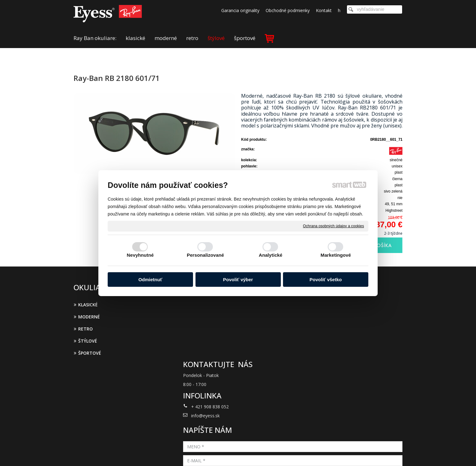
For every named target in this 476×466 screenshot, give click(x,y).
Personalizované (205, 255)
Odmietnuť (150, 280)
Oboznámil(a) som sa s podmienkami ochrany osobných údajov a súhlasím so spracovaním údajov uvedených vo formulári (349, 374)
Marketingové (336, 255)
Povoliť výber (238, 280)
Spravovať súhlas (340, 453)
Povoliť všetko (326, 280)
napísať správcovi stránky (230, 453)
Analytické (271, 255)
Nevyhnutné (140, 255)
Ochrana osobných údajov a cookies (333, 226)
